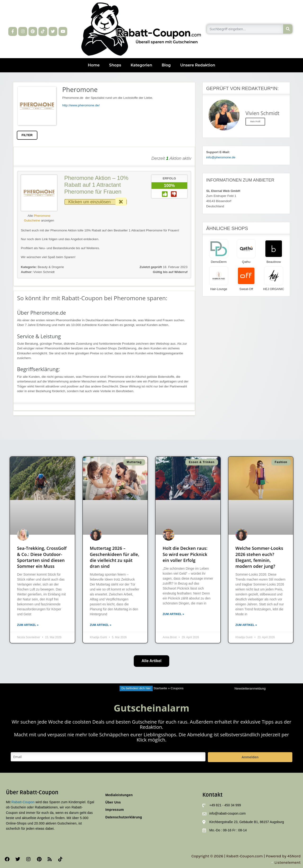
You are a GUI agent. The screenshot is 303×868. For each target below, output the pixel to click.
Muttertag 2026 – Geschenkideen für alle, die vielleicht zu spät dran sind (115, 557)
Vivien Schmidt (38, 272)
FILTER (27, 135)
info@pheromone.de (221, 157)
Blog (166, 65)
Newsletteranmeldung (250, 688)
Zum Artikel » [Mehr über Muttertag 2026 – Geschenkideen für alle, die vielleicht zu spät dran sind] (101, 625)
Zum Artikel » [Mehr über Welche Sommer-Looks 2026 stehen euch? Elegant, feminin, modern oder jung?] (246, 625)
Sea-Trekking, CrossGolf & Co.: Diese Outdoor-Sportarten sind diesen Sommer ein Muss (42, 557)
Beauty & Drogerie (51, 267)
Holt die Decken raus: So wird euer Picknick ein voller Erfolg (185, 554)
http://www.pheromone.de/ (81, 105)
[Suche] (288, 29)
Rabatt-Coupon (23, 802)
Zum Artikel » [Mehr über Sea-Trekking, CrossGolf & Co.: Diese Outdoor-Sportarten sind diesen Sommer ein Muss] (28, 625)
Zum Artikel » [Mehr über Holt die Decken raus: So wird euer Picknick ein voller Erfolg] (173, 614)
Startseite (160, 688)
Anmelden (250, 757)
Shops (115, 65)
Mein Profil (255, 122)
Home (94, 65)
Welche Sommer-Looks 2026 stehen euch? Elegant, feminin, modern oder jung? (259, 557)
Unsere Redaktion (198, 65)
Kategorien (141, 65)
